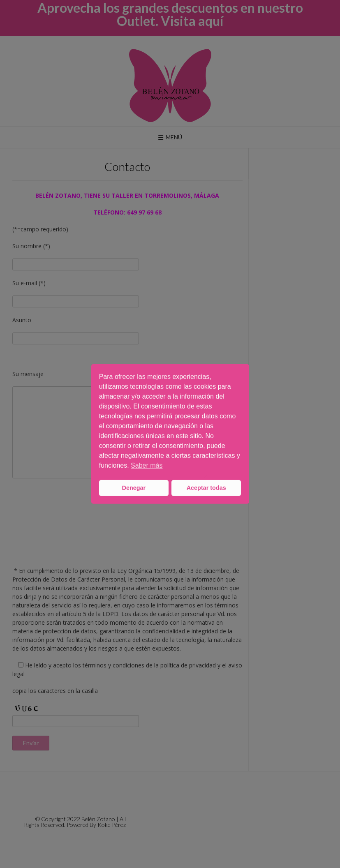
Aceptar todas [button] (206, 488)
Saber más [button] (147, 465)
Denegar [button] (134, 488)
